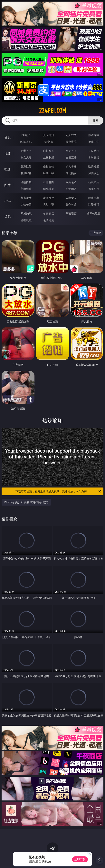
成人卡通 (71, 166)
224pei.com (52, 111)
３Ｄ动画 (94, 151)
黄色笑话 (71, 204)
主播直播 (71, 157)
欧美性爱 (94, 166)
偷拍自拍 (49, 166)
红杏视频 (26, 220)
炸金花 (49, 142)
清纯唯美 (49, 189)
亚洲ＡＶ (26, 151)
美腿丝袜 (26, 189)
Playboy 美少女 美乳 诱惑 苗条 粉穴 (26, 502)
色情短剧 (49, 220)
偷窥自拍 (26, 182)
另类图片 (94, 189)
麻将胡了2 (26, 142)
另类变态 (94, 173)
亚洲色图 (49, 182)
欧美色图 (71, 182)
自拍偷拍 (49, 151)
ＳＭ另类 (94, 157)
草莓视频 (71, 214)
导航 (7, 216)
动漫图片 (94, 182)
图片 (7, 185)
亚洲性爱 (26, 166)
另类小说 (49, 204)
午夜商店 (49, 214)
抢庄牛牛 (94, 142)
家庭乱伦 (49, 198)
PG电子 (26, 135)
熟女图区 (71, 189)
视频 (7, 154)
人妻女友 (71, 198)
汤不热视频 (94, 214)
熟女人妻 (26, 157)
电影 (7, 169)
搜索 (96, 120)
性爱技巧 (94, 204)
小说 (7, 201)
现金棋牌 (71, 142)
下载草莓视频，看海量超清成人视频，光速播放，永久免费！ (58, 491)
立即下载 (80, 859)
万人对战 (71, 135)
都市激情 (26, 198)
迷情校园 (26, 204)
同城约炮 (26, 214)
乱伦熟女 (71, 173)
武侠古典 (94, 198)
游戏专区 (94, 135)
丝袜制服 (49, 157)
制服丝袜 (26, 173)
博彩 (7, 138)
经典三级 (49, 173)
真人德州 (49, 135)
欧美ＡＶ (71, 151)
